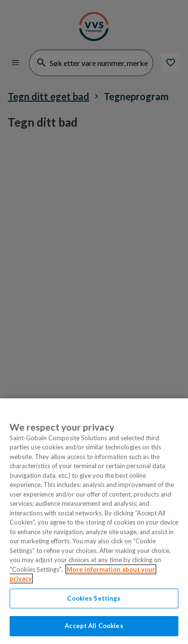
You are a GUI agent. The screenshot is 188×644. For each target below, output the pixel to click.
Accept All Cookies (94, 626)
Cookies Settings (94, 598)
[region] (94, 521)
